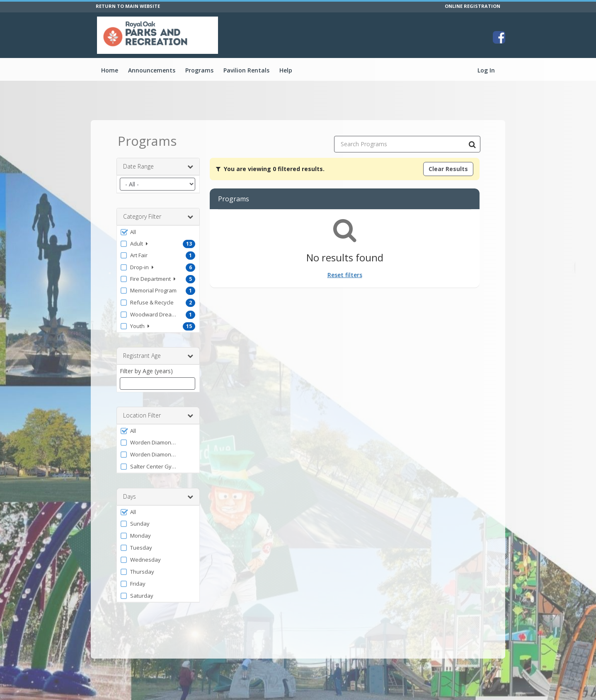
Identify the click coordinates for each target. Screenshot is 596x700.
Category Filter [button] (158, 217)
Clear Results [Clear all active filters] (448, 169)
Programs (199, 70)
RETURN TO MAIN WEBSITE (128, 6)
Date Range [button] (158, 167)
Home (110, 70)
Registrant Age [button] (158, 356)
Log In (486, 70)
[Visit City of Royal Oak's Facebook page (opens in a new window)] (499, 37)
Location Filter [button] (158, 415)
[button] (158, 232)
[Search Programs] (472, 144)
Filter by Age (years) (146, 371)
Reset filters (345, 275)
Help (286, 70)
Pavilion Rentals (246, 70)
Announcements (152, 70)
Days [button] (158, 497)
